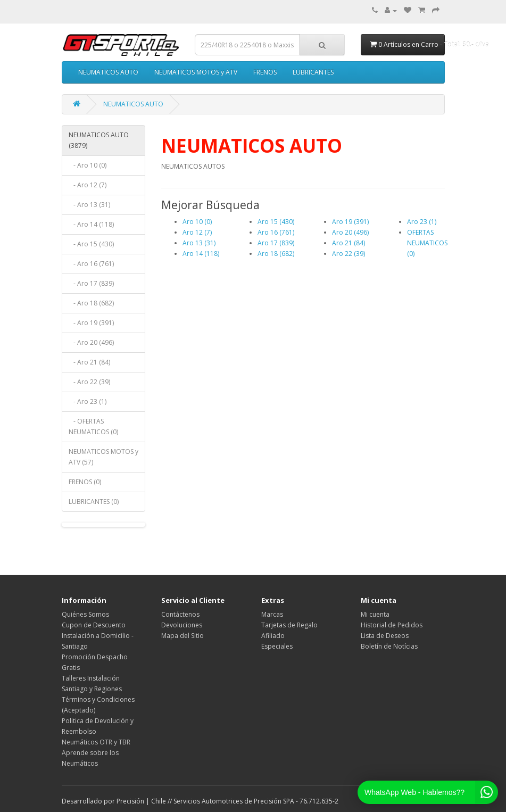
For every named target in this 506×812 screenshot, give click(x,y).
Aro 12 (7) (197, 232)
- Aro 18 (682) (91, 303)
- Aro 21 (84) (89, 362)
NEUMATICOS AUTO (108, 72)
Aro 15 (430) (276, 222)
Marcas (272, 614)
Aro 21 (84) (349, 243)
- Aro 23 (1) (88, 401)
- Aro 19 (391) (91, 323)
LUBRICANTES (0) (94, 502)
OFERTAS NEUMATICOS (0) (427, 243)
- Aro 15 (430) (91, 244)
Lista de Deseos (385, 636)
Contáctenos (180, 614)
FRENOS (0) (85, 482)
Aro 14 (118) (201, 254)
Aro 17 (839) (276, 243)
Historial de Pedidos (392, 625)
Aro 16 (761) (276, 232)
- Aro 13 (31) (89, 205)
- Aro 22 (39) (89, 382)
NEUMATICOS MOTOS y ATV (196, 72)
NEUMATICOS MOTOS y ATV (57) (103, 457)
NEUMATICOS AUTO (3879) (99, 140)
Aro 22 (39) (349, 254)
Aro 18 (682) (276, 254)
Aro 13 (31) (199, 243)
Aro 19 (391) (350, 222)
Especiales (277, 646)
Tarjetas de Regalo (289, 625)
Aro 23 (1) (422, 222)
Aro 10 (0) (197, 222)
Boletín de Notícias (389, 646)
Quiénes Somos (85, 614)
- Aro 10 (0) (88, 165)
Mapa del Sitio (183, 636)
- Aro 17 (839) (91, 283)
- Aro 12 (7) (88, 185)
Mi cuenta (375, 614)
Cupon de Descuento (94, 625)
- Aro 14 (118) (91, 224)
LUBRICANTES (313, 72)
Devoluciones (182, 625)
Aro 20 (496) (350, 232)
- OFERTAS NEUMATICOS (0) (93, 426)
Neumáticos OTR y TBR (96, 742)
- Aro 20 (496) (91, 342)
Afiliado (273, 636)
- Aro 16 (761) (91, 264)
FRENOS (265, 72)
